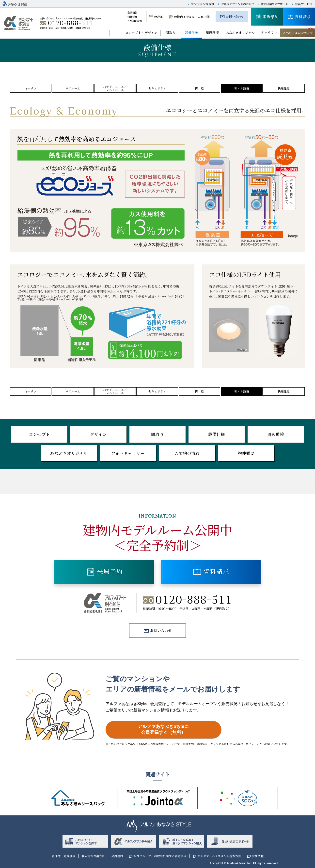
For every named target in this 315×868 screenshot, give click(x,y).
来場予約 (271, 16)
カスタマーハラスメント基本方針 (219, 856)
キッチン (31, 88)
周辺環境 (212, 33)
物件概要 (133, 17)
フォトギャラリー (128, 453)
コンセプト (39, 434)
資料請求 (303, 16)
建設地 (158, 17)
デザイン (98, 434)
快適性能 (284, 88)
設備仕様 (192, 33)
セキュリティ (157, 88)
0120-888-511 (71, 23)
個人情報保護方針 (93, 856)
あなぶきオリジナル (240, 33)
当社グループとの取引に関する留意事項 (160, 856)
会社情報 (258, 856)
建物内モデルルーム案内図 (192, 17)
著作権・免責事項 (63, 856)
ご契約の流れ (135, 21)
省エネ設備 (242, 88)
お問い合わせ (235, 16)
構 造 (199, 88)
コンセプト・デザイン (141, 33)
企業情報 (133, 12)
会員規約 (117, 856)
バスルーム (73, 88)
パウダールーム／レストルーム (115, 88)
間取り (171, 33)
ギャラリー (269, 33)
